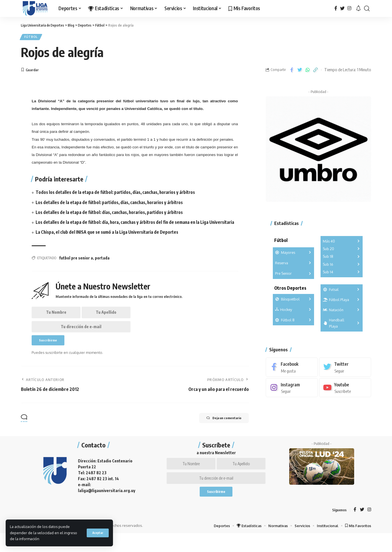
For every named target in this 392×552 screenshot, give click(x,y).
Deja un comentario (219, 432)
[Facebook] (336, 8)
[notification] (358, 8)
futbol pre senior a (76, 266)
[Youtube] (345, 385)
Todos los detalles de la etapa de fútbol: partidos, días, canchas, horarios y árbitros (119, 194)
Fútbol (32, 38)
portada (102, 266)
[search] (367, 8)
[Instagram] (349, 8)
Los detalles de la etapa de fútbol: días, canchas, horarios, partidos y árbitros (113, 214)
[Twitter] (342, 8)
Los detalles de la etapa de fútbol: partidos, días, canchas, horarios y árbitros (113, 204)
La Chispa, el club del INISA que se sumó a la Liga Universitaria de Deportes (110, 240)
